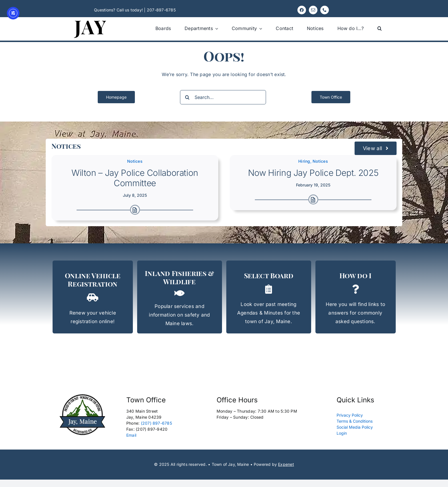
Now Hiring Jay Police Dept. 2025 (313, 173)
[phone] (325, 10)
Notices (135, 161)
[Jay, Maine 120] (90, 19)
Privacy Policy (350, 415)
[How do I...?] (356, 297)
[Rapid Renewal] (93, 297)
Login (342, 433)
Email (131, 435)
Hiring (304, 161)
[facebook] (302, 10)
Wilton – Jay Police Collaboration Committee (135, 178)
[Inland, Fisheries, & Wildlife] (180, 297)
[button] (380, 28)
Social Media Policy (355, 427)
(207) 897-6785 (156, 423)
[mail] (313, 10)
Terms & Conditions (355, 421)
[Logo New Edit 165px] (82, 396)
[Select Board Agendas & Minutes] (269, 297)
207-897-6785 (161, 10)
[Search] (187, 97)
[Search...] (223, 97)
